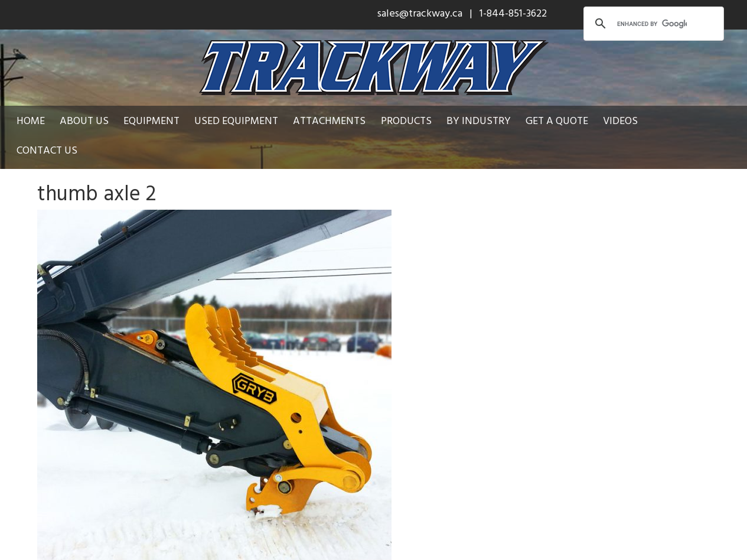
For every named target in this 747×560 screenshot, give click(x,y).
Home (31, 120)
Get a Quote (557, 120)
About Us (84, 120)
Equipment (151, 120)
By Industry (479, 120)
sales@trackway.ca (420, 13)
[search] (652, 24)
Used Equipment (236, 120)
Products (406, 120)
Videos (620, 120)
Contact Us (47, 150)
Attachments (329, 120)
